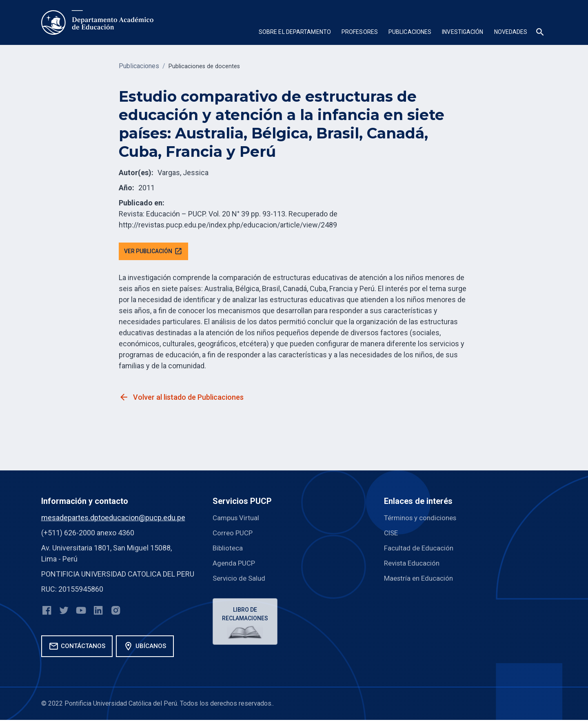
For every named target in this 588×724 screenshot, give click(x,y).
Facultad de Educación (420, 549)
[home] (97, 22)
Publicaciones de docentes (207, 66)
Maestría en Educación (421, 579)
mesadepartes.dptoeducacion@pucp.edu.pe (113, 519)
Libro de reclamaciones (246, 616)
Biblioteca (229, 549)
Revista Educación (414, 564)
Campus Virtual (237, 519)
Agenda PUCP (235, 564)
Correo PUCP (234, 534)
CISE (392, 534)
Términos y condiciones (423, 519)
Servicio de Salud (240, 579)
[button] (295, 33)
